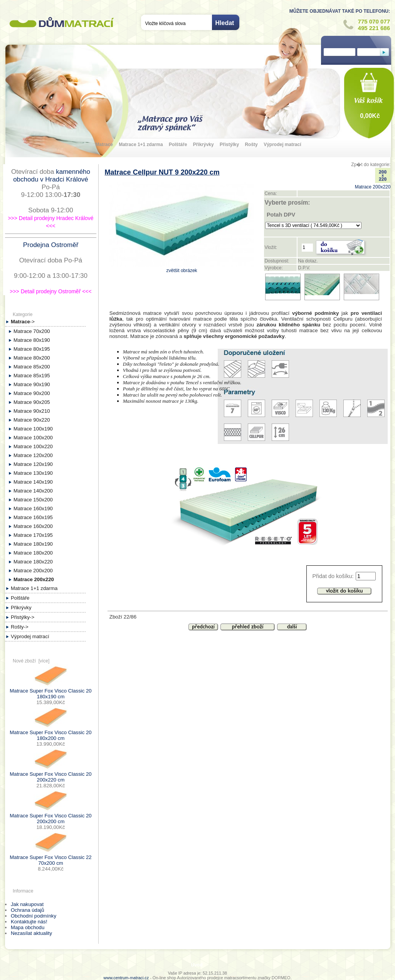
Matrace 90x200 (32, 393)
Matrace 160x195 (33, 517)
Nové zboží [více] (31, 661)
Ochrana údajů (28, 910)
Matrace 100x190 (33, 429)
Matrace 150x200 (33, 500)
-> (23, 322)
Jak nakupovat (27, 904)
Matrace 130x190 (33, 473)
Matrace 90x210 (32, 411)
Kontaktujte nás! (29, 922)
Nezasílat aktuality (31, 933)
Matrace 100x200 (33, 438)
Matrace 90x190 (32, 384)
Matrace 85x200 (32, 367)
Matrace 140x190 (33, 482)
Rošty (251, 145)
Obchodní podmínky (34, 916)
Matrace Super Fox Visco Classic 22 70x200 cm (50, 857)
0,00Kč (370, 116)
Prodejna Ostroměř (51, 245)
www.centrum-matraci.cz (126, 978)
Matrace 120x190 (33, 464)
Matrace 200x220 (373, 184)
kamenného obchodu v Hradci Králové (52, 176)
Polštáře (178, 145)
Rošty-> (20, 627)
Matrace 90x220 (32, 420)
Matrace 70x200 (32, 331)
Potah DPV (281, 215)
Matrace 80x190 (32, 340)
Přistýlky (229, 145)
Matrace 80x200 (32, 358)
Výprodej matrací (282, 145)
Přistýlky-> (23, 617)
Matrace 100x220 (33, 446)
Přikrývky (203, 145)
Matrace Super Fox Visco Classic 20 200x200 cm (50, 816)
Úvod (197, 965)
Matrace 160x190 (33, 508)
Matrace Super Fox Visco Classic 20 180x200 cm (50, 732)
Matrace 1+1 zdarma (141, 145)
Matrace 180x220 (33, 562)
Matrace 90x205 (32, 402)
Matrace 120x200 (33, 455)
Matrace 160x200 (33, 526)
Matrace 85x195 (32, 376)
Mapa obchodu (28, 927)
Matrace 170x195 (33, 535)
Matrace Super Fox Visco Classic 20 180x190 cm (50, 691)
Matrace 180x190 (33, 544)
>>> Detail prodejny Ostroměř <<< (50, 291)
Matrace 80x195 (32, 349)
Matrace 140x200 (33, 491)
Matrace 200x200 (33, 571)
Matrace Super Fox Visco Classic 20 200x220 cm (50, 774)
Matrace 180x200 (33, 553)
